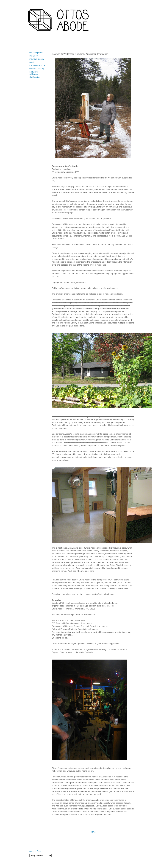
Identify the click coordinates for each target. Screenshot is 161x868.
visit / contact (35, 77)
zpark (32, 62)
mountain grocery (37, 59)
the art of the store (37, 65)
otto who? (33, 56)
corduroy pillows (36, 53)
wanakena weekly (37, 69)
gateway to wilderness (34, 73)
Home (93, 832)
